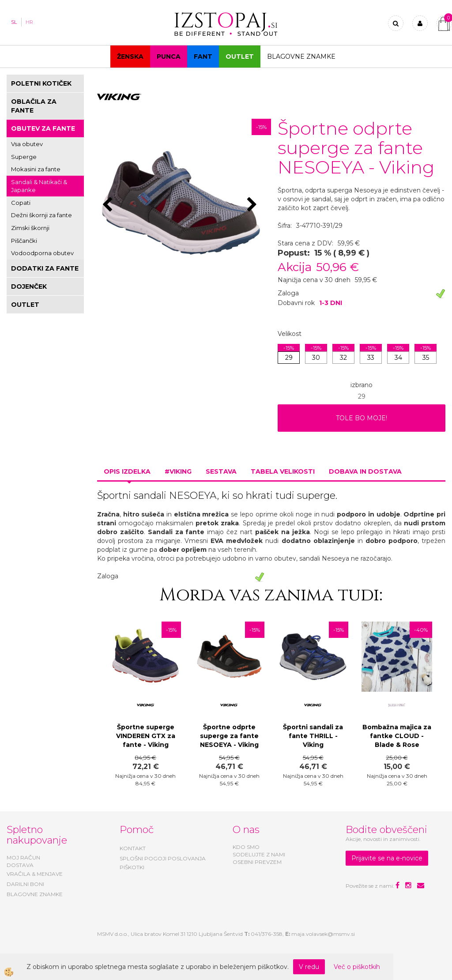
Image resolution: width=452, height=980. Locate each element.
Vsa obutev (27, 144)
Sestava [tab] (221, 471)
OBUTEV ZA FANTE (43, 128)
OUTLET (240, 57)
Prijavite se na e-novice (387, 858)
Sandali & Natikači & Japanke (39, 186)
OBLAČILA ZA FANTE (34, 106)
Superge (24, 157)
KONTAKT (133, 848)
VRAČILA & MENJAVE (35, 874)
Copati (21, 203)
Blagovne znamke (301, 57)
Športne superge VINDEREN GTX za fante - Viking (146, 736)
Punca (169, 57)
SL (14, 22)
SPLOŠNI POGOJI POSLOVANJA (163, 858)
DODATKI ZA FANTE (45, 268)
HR (29, 22)
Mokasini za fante (36, 169)
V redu (309, 967)
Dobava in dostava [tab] (365, 471)
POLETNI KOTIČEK (41, 83)
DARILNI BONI (25, 884)
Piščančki (24, 241)
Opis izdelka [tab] (127, 471)
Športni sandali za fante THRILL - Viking (313, 736)
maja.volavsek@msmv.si (323, 934)
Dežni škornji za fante (41, 215)
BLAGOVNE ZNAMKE (35, 894)
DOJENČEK (29, 286)
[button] (253, 205)
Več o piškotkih (357, 967)
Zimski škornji (30, 228)
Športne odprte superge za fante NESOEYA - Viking (229, 736)
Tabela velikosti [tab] (283, 471)
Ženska (130, 57)
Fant (203, 57)
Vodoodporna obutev (42, 253)
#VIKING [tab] (178, 471)
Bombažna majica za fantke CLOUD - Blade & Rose (397, 736)
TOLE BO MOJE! (362, 418)
